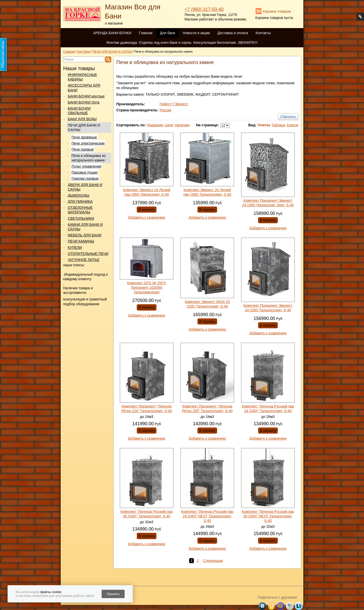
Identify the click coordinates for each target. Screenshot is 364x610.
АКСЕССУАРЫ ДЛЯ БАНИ (84, 88)
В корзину (147, 210)
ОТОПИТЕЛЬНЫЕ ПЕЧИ (88, 254)
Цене (169, 125)
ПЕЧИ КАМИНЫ (81, 241)
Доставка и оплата (233, 33)
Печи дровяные (84, 137)
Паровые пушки (84, 172)
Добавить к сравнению (146, 217)
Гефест (165, 104)
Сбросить (288, 117)
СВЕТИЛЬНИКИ (81, 218)
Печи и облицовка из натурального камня (89, 158)
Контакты (263, 33)
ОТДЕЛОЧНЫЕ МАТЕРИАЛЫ (80, 210)
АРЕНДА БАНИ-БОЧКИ (112, 33)
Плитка (264, 125)
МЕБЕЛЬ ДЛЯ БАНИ (85, 235)
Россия (165, 110)
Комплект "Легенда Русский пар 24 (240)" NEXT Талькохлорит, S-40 (207, 516)
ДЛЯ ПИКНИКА (80, 201)
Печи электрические (88, 143)
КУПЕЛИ (75, 248)
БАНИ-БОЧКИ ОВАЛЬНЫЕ (79, 111)
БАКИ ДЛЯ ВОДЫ (82, 119)
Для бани (168, 33)
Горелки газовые (85, 178)
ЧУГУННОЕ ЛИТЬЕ (84, 260)
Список (292, 125)
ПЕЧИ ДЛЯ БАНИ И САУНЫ (84, 128)
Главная (145, 33)
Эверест (181, 104)
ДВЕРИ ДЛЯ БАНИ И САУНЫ (85, 187)
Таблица (278, 125)
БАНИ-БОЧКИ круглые (86, 96)
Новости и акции (196, 33)
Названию (155, 125)
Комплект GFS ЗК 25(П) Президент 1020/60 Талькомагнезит (147, 288)
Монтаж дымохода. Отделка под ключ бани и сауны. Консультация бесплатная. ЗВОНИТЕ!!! (182, 43)
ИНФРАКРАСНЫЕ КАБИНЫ (82, 77)
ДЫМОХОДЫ (78, 195)
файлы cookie (51, 592)
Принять (113, 594)
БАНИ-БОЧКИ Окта (84, 102)
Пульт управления (86, 166)
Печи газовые (83, 149)
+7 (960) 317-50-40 (204, 9)
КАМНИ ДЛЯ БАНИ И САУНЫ (85, 227)
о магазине (114, 23)
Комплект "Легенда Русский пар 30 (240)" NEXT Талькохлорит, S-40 (268, 516)
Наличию (182, 125)
